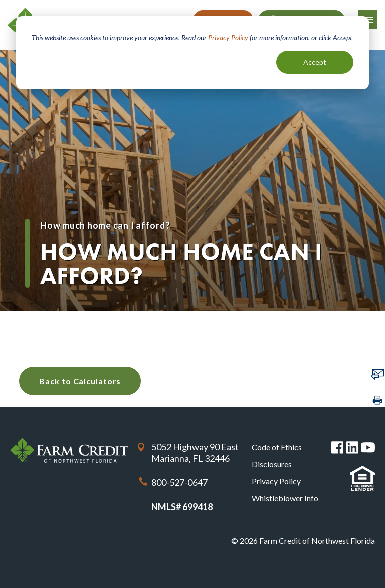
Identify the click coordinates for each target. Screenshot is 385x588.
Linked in (352, 448)
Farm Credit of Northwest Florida (69, 450)
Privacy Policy (228, 37)
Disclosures (272, 464)
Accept (315, 62)
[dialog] (192, 53)
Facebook (338, 448)
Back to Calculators (80, 381)
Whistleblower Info (285, 498)
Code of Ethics (277, 447)
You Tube (368, 448)
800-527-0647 (179, 482)
